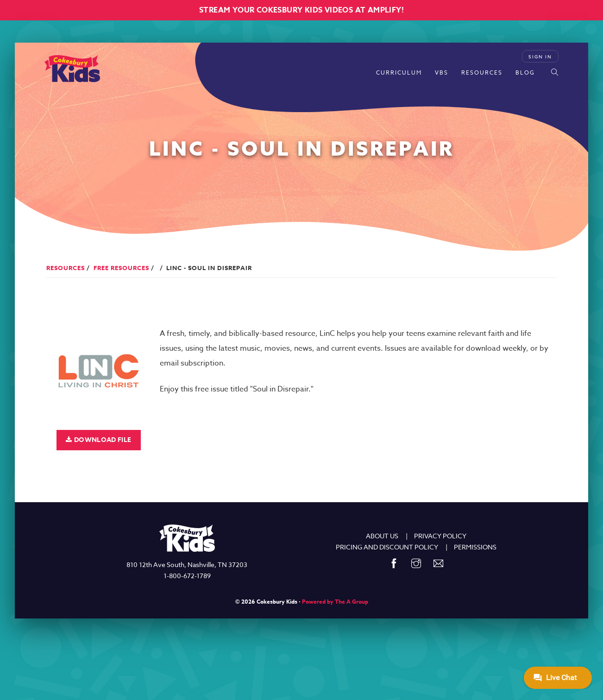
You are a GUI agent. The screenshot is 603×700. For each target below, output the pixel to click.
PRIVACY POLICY (440, 536)
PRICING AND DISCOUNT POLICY (387, 547)
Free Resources (121, 268)
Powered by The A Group (335, 602)
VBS (442, 73)
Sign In (540, 57)
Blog (525, 73)
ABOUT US (382, 536)
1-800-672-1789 (187, 576)
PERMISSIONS (475, 547)
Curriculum (399, 73)
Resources (482, 73)
